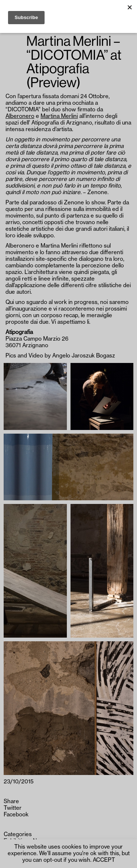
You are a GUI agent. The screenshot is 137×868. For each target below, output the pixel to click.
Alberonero (20, 116)
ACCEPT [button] (104, 860)
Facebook (16, 815)
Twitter (13, 808)
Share (11, 802)
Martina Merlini (59, 116)
